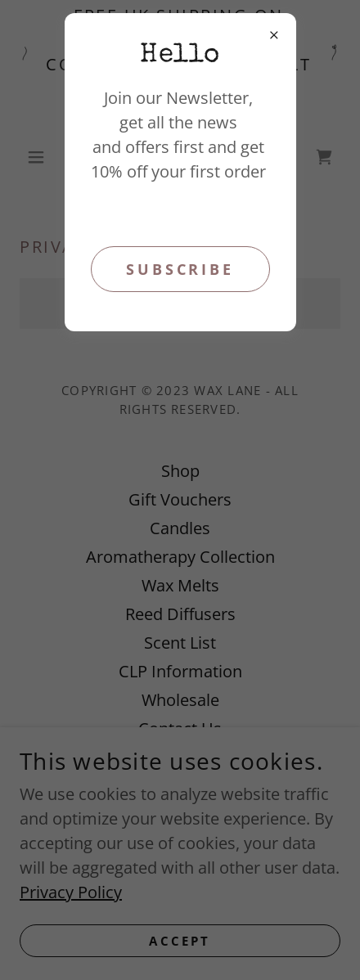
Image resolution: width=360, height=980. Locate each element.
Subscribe (180, 269)
